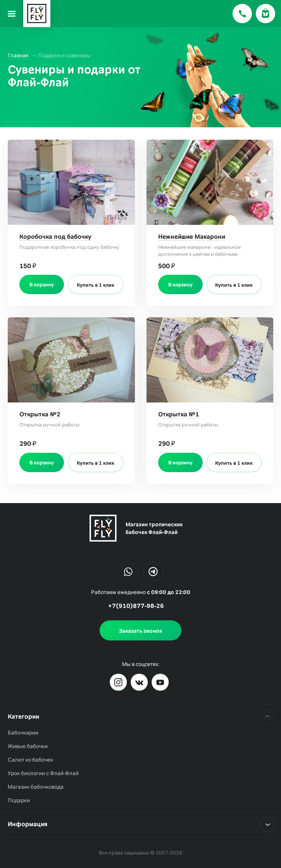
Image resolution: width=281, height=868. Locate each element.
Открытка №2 (40, 414)
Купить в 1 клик (96, 285)
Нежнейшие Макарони (192, 237)
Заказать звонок (140, 631)
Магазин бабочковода (36, 787)
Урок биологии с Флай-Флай (43, 773)
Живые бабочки (28, 746)
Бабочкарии (23, 733)
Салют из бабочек (30, 760)
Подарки (19, 800)
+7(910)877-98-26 (136, 606)
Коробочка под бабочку (55, 237)
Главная (18, 55)
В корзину (42, 284)
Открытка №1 (179, 414)
